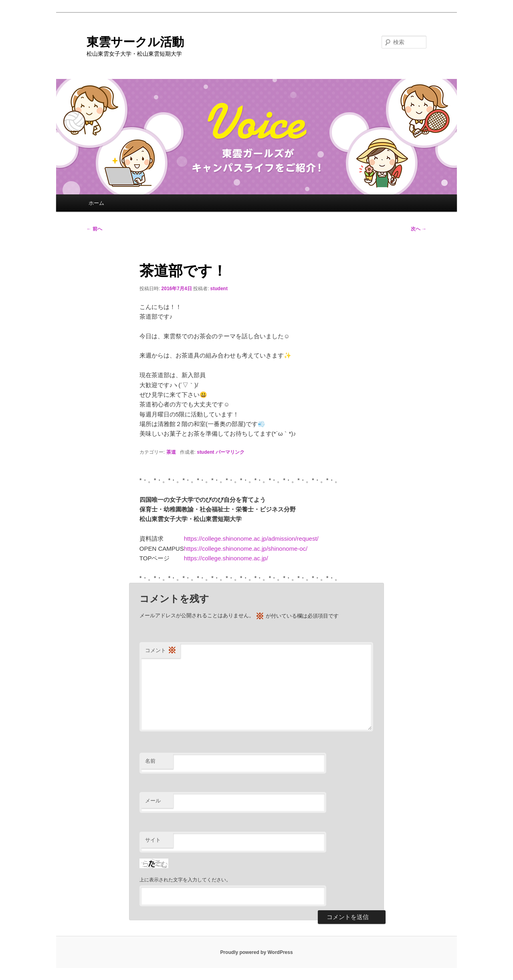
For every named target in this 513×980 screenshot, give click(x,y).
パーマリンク (230, 452)
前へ (94, 229)
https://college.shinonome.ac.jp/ (226, 558)
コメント (161, 651)
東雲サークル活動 (135, 42)
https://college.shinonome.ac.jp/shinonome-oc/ (246, 549)
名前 (150, 761)
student (219, 289)
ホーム (96, 203)
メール (153, 801)
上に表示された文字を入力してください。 (185, 880)
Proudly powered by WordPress (256, 952)
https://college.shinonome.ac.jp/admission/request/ (251, 538)
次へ (419, 229)
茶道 (171, 452)
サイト (153, 840)
